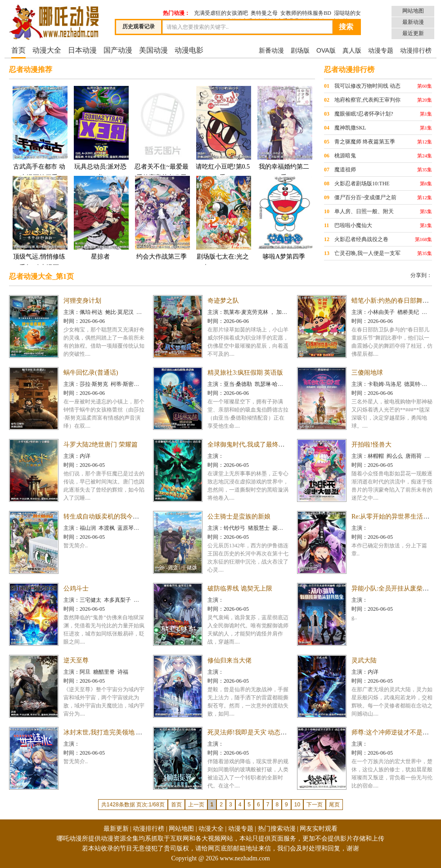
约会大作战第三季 (162, 217)
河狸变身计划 (82, 301)
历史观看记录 (139, 27)
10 (297, 805)
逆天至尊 (76, 660)
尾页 (334, 805)
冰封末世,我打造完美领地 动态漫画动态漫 (122, 732)
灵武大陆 (364, 660)
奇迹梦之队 (223, 301)
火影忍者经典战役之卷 (361, 239)
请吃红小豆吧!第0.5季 (223, 133)
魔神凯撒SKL (350, 128)
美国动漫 (153, 50)
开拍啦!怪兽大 (371, 445)
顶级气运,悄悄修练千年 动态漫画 (39, 223)
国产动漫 (118, 50)
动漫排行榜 (416, 50)
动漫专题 (381, 50)
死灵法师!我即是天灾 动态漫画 (250, 732)
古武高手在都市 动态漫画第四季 (39, 133)
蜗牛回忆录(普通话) (91, 373)
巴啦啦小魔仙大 (353, 225)
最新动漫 (413, 22)
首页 (18, 50)
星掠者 (100, 217)
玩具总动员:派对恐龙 (100, 133)
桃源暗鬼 (345, 156)
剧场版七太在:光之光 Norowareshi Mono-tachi (223, 228)
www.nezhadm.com (245, 858)
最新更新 (116, 829)
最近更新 (413, 33)
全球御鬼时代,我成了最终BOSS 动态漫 (261, 445)
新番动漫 (271, 50)
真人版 (352, 50)
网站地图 (413, 11)
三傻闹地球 (367, 373)
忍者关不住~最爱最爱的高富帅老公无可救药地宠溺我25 (162, 138)
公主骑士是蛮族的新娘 (239, 517)
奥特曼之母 (264, 13)
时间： (72, 321)
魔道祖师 (345, 170)
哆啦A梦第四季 (284, 217)
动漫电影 (189, 50)
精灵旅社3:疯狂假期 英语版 (245, 373)
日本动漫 (82, 50)
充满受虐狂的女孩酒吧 (221, 13)
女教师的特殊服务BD (306, 13)
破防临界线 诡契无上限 (240, 588)
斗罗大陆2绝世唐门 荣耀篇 (101, 445)
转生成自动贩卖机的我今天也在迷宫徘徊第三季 (130, 517)
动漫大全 (47, 50)
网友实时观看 (319, 829)
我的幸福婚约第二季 (284, 133)
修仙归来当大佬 (229, 660)
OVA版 (326, 50)
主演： (72, 312)
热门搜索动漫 (277, 829)
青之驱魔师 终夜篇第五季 (365, 142)
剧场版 (300, 50)
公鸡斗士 (76, 588)
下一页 (315, 805)
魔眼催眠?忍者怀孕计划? (364, 114)
